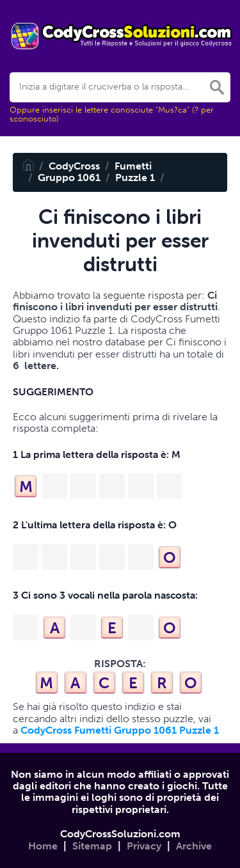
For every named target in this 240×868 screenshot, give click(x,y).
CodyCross (74, 166)
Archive (194, 846)
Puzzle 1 (135, 178)
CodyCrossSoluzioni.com (120, 834)
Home (43, 846)
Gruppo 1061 (69, 178)
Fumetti (133, 166)
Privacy (144, 846)
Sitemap (92, 846)
